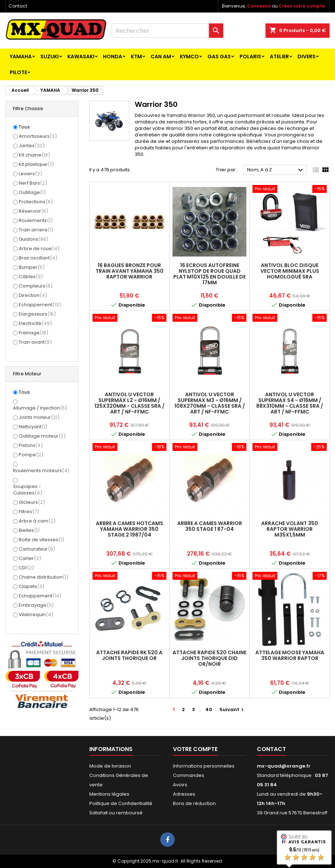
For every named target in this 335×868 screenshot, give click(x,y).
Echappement (40, 305)
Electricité (35, 323)
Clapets (32, 586)
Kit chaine (34, 155)
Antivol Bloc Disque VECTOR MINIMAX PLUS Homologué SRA (290, 271)
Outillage (32, 192)
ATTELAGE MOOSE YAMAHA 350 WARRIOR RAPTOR (290, 655)
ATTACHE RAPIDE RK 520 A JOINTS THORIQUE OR (129, 655)
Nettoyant (33, 427)
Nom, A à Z (276, 170)
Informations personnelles (204, 766)
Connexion (259, 6)
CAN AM (161, 56)
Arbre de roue (39, 248)
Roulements (36, 220)
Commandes (189, 775)
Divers (307, 56)
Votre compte (195, 749)
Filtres (29, 512)
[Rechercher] (167, 31)
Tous (24, 127)
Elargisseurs (37, 314)
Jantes (32, 146)
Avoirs (180, 785)
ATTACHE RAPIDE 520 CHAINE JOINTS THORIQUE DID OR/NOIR (209, 658)
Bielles (29, 530)
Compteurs (36, 286)
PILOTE (18, 72)
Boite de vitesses (41, 540)
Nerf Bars (33, 183)
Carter (30, 558)
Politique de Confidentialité (121, 803)
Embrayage (36, 605)
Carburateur (37, 549)
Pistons (31, 445)
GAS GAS (219, 56)
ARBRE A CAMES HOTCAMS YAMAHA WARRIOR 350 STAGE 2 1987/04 (129, 529)
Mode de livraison (110, 766)
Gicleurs (32, 502)
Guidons (33, 239)
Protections (36, 202)
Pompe (31, 455)
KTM (136, 56)
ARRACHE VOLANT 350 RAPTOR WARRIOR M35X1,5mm (290, 529)
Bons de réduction (194, 803)
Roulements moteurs (41, 471)
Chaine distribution (44, 577)
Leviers (30, 174)
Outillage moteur (42, 436)
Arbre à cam (37, 521)
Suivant (233, 709)
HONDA (113, 56)
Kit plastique (36, 164)
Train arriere (36, 230)
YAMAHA (21, 56)
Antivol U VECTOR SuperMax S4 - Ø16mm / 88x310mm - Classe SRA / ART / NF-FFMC (290, 403)
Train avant (35, 342)
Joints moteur (39, 417)
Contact (18, 6)
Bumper (32, 267)
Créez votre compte (302, 6)
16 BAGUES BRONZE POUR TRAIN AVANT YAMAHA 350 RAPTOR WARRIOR (129, 271)
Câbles (31, 277)
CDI (26, 568)
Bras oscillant (38, 258)
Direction (33, 295)
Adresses (184, 794)
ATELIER (279, 56)
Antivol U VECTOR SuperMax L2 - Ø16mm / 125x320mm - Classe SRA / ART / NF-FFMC (129, 403)
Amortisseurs (38, 136)
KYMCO (189, 56)
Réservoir (33, 211)
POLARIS (250, 56)
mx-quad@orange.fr (284, 766)
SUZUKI (50, 56)
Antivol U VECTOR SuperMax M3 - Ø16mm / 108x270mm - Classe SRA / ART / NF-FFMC (210, 403)
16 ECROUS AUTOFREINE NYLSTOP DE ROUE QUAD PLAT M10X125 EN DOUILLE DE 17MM (209, 274)
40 (209, 709)
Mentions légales (109, 794)
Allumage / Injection (40, 408)
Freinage (33, 333)
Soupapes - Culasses (28, 490)
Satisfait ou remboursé (116, 813)
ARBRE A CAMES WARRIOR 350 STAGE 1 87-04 (210, 526)
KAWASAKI (81, 56)
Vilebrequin (36, 614)
